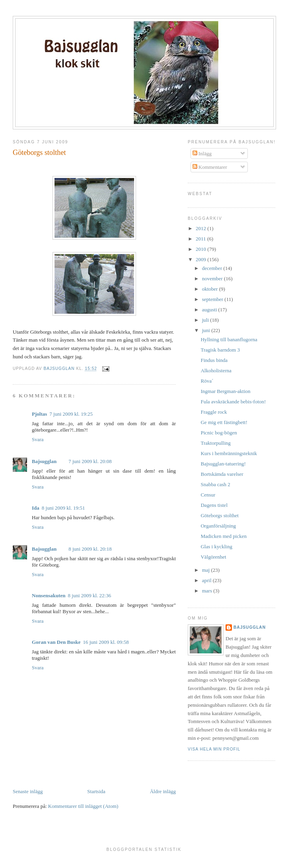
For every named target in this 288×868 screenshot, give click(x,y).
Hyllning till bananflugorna (229, 339)
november (213, 279)
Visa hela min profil (214, 749)
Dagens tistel (214, 505)
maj (207, 570)
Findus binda (214, 360)
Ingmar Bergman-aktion (225, 391)
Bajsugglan (44, 461)
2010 (201, 249)
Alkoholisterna (216, 370)
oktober (211, 289)
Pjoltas (39, 414)
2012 (201, 228)
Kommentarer (210, 167)
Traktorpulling (215, 443)
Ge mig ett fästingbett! (224, 422)
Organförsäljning (218, 526)
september (213, 299)
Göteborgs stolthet (219, 515)
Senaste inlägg (28, 791)
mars (208, 591)
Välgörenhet (213, 557)
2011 (201, 239)
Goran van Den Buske (56, 642)
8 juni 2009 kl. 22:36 (90, 595)
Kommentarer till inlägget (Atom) (83, 806)
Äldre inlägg (163, 791)
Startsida (96, 791)
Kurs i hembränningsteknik (229, 453)
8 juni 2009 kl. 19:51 (63, 508)
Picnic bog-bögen (219, 433)
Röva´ (207, 381)
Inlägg (202, 153)
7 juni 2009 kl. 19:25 (71, 414)
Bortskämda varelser (222, 474)
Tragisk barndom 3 (220, 350)
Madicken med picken (224, 536)
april (207, 580)
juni (207, 330)
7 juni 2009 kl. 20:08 (90, 461)
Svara (38, 439)
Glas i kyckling (216, 546)
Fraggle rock (214, 412)
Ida (36, 508)
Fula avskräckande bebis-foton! (233, 402)
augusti (210, 310)
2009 (201, 259)
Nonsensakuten (49, 595)
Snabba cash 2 (215, 484)
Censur (208, 495)
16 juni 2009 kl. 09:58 (106, 642)
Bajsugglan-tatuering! (223, 464)
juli (206, 320)
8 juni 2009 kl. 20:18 (90, 549)
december (213, 268)
